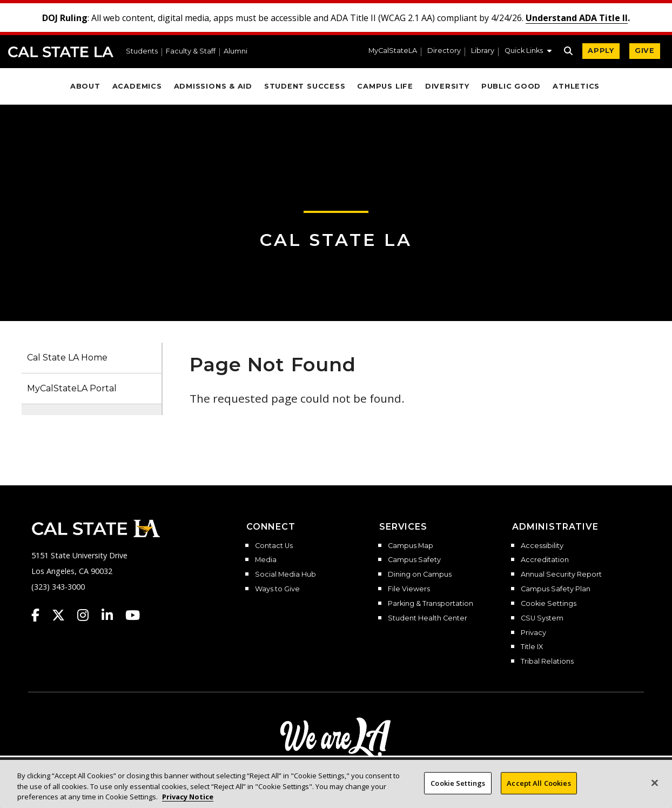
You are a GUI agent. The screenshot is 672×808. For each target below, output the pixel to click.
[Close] (655, 793)
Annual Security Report (561, 575)
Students (142, 52)
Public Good (511, 86)
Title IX (532, 647)
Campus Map (411, 546)
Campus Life (385, 86)
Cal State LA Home (67, 358)
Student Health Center (428, 618)
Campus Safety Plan (556, 589)
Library (483, 51)
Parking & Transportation (431, 604)
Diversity (447, 86)
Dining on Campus (420, 575)
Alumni (236, 52)
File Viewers (409, 589)
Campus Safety (414, 560)
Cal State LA (61, 52)
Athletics (576, 86)
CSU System (542, 618)
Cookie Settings (549, 604)
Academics (137, 86)
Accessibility (542, 546)
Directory (444, 51)
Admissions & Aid (213, 86)
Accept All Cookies (539, 793)
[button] (528, 52)
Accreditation (545, 560)
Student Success (305, 86)
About (85, 86)
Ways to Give (277, 589)
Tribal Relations (547, 662)
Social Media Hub (285, 575)
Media (266, 560)
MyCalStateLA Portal (72, 388)
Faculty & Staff (191, 52)
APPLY (601, 51)
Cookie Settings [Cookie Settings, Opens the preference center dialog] (458, 793)
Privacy (533, 633)
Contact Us (274, 546)
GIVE (645, 51)
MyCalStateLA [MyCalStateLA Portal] (393, 51)
